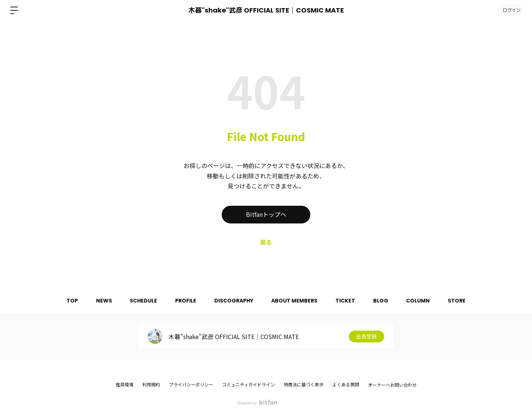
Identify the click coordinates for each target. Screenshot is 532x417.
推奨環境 (125, 384)
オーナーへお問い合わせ (392, 385)
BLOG (382, 301)
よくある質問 (346, 384)
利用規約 (151, 384)
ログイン (510, 10)
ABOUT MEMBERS (295, 301)
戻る (266, 242)
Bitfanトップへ (266, 215)
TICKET (346, 301)
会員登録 (366, 336)
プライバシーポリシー (191, 384)
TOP (70, 301)
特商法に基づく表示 (304, 384)
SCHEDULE (142, 301)
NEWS (102, 301)
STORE (459, 301)
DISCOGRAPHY (233, 301)
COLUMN (420, 301)
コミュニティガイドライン (248, 384)
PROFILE (185, 301)
